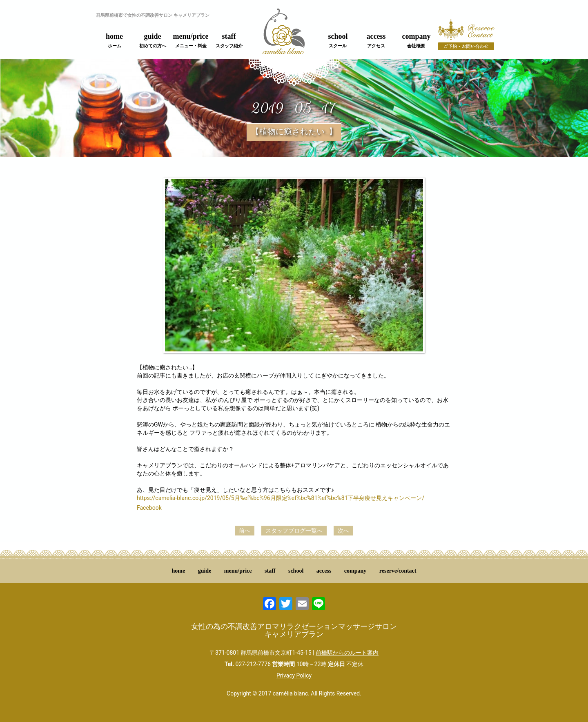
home (114, 40)
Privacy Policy (294, 675)
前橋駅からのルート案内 (347, 653)
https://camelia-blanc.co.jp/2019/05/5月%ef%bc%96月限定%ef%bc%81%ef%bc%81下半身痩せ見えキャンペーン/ (281, 498)
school (338, 40)
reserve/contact (398, 571)
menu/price (191, 40)
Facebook (149, 508)
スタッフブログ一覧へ (294, 531)
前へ (245, 531)
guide (153, 40)
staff (229, 40)
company (416, 40)
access (376, 40)
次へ (343, 531)
